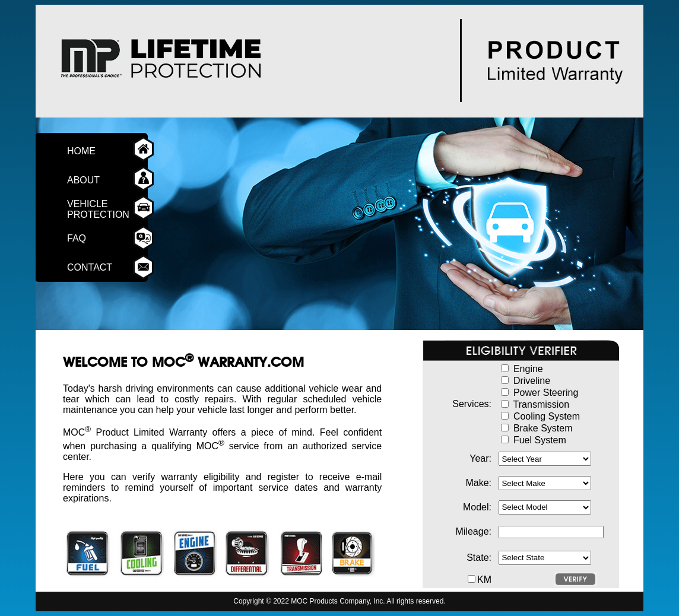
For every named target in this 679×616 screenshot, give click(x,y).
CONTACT (93, 267)
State (477, 558)
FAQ (90, 238)
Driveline (532, 381)
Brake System (543, 428)
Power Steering (546, 393)
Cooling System (547, 416)
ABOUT (89, 180)
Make (477, 483)
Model (476, 507)
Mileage (472, 531)
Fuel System (540, 440)
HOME (89, 151)
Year (479, 458)
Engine (528, 369)
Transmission (542, 404)
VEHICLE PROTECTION (98, 209)
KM (484, 580)
